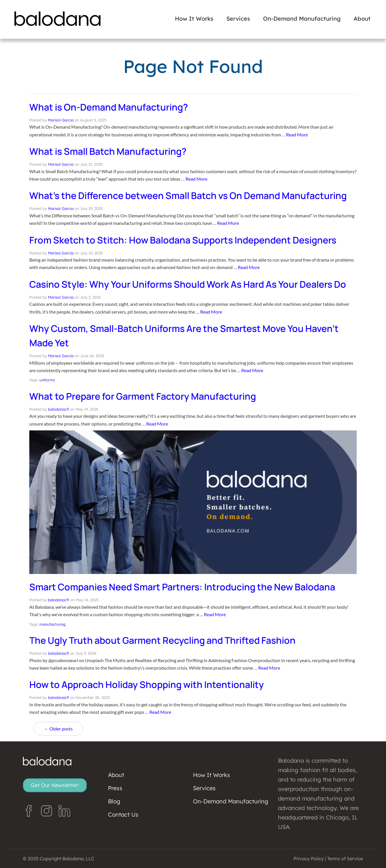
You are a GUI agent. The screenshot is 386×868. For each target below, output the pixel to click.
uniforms (47, 380)
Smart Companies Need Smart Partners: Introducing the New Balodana (182, 587)
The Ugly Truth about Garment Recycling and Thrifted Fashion (162, 640)
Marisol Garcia (61, 120)
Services (238, 19)
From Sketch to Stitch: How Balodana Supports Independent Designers (183, 240)
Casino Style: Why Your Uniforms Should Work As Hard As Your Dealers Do (188, 284)
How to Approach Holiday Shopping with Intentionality (147, 685)
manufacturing (52, 624)
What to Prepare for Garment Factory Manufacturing (143, 396)
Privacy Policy (309, 859)
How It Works (194, 19)
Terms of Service (345, 859)
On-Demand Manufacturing (302, 19)
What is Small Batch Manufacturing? (108, 151)
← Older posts (58, 729)
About (362, 19)
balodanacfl (58, 409)
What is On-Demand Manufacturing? (109, 107)
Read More (297, 135)
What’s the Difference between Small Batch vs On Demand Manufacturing (188, 196)
